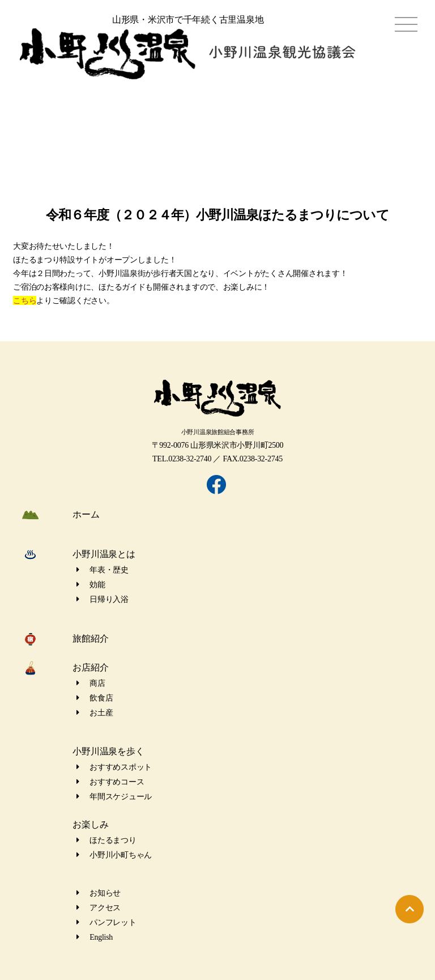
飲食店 (95, 698)
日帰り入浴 (103, 599)
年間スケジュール (114, 797)
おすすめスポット (114, 767)
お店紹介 (90, 667)
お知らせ (99, 893)
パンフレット (106, 922)
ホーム (86, 514)
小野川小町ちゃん (114, 855)
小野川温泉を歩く (108, 751)
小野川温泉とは (104, 554)
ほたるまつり (106, 840)
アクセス (99, 908)
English (95, 937)
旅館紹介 (90, 639)
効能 (91, 585)
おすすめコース (110, 782)
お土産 (95, 713)
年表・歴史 (103, 570)
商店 (91, 683)
